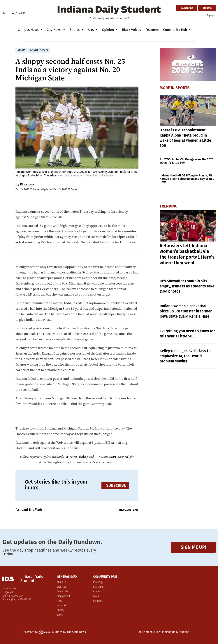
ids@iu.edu (8, 592)
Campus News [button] (29, 30)
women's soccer (39, 50)
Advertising (63, 606)
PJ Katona (27, 184)
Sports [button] (75, 30)
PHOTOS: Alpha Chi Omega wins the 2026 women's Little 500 (187, 161)
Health (97, 596)
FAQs (59, 601)
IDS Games (99, 587)
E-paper (211, 15)
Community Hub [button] (176, 30)
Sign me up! (193, 547)
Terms (60, 615)
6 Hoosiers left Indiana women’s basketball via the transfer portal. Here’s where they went (187, 254)
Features (152, 30)
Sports (182, 88)
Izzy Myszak (75, 176)
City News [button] (54, 30)
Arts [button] (91, 30)
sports (21, 50)
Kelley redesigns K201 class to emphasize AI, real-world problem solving (185, 356)
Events (97, 592)
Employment (63, 596)
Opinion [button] (108, 30)
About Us (61, 582)
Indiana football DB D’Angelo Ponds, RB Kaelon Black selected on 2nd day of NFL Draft (187, 179)
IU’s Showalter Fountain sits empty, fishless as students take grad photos (187, 286)
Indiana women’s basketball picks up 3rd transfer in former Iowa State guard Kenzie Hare (186, 311)
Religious (98, 601)
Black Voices (131, 30)
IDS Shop (98, 582)
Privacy (61, 610)
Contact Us (62, 592)
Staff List (61, 587)
